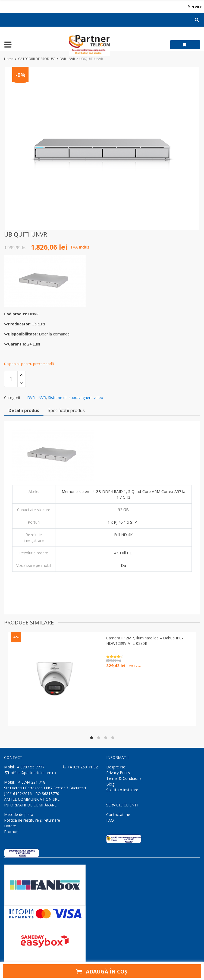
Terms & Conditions (124, 778)
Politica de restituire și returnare (32, 820)
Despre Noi (116, 767)
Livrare (10, 826)
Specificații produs (66, 410)
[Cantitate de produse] (11, 379)
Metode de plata (19, 814)
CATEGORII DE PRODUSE (37, 59)
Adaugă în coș (101, 971)
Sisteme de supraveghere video (76, 398)
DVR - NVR (67, 59)
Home (9, 59)
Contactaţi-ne (118, 814)
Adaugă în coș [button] (120, 675)
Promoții (12, 832)
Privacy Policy (118, 773)
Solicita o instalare (122, 790)
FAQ (110, 820)
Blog (110, 784)
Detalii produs (24, 410)
